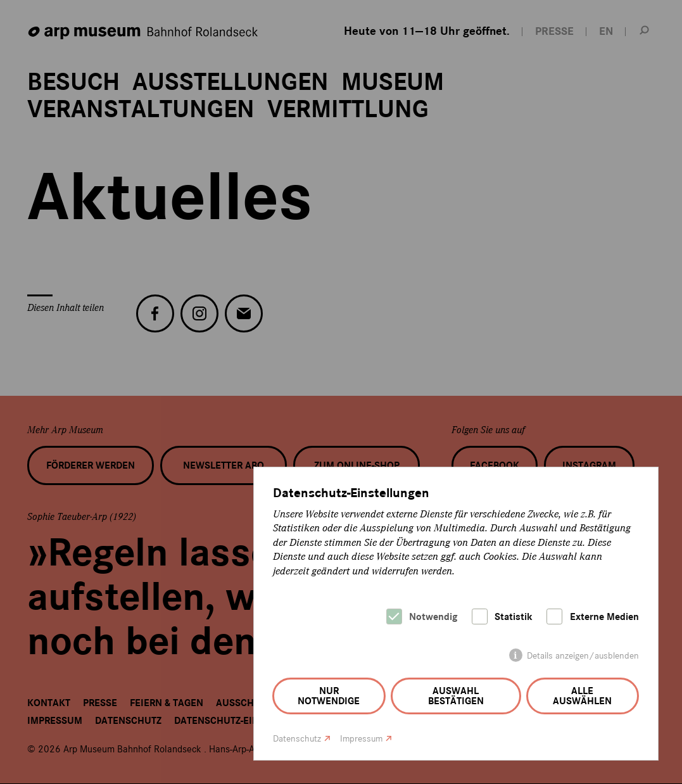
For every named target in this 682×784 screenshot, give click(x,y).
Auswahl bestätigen (456, 696)
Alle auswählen (582, 696)
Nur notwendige (329, 696)
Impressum (361, 739)
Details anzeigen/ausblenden (583, 656)
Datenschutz (297, 739)
